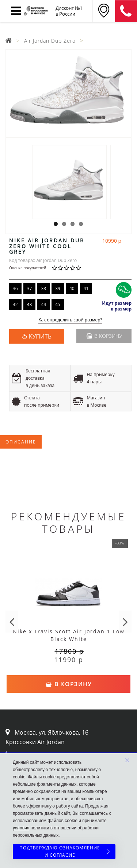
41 (86, 288)
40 (72, 288)
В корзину (104, 336)
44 (43, 304)
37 (30, 288)
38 (43, 288)
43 (30, 304)
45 (58, 304)
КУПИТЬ (40, 336)
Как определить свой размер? (70, 320)
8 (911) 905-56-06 (126, 11)
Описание (21, 442)
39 (58, 288)
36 (15, 288)
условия (21, 828)
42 (15, 304)
